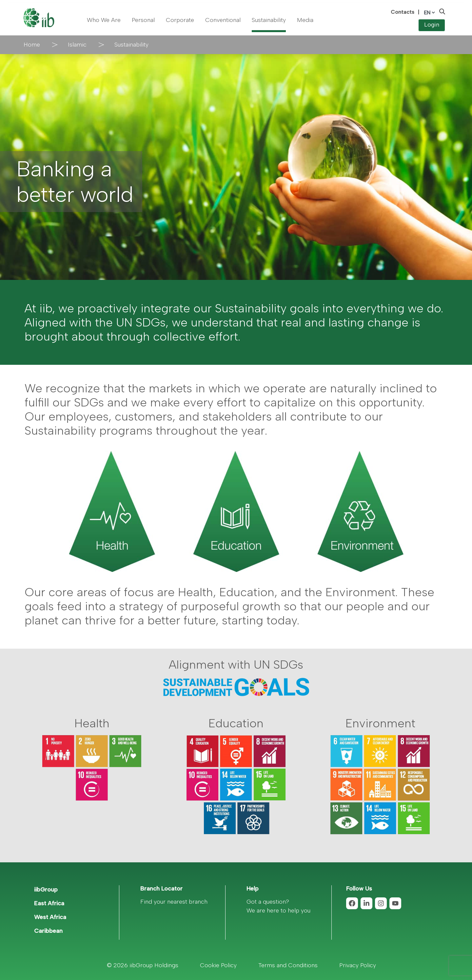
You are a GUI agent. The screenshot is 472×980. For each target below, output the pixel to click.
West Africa (50, 917)
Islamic (77, 45)
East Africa (49, 903)
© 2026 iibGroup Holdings (143, 965)
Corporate (180, 20)
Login (432, 25)
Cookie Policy (218, 965)
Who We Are (104, 20)
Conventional (223, 20)
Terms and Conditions (288, 965)
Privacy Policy (358, 965)
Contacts (403, 12)
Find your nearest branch (174, 902)
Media (305, 20)
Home (32, 45)
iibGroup (46, 890)
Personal (143, 20)
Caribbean (48, 931)
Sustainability (269, 20)
